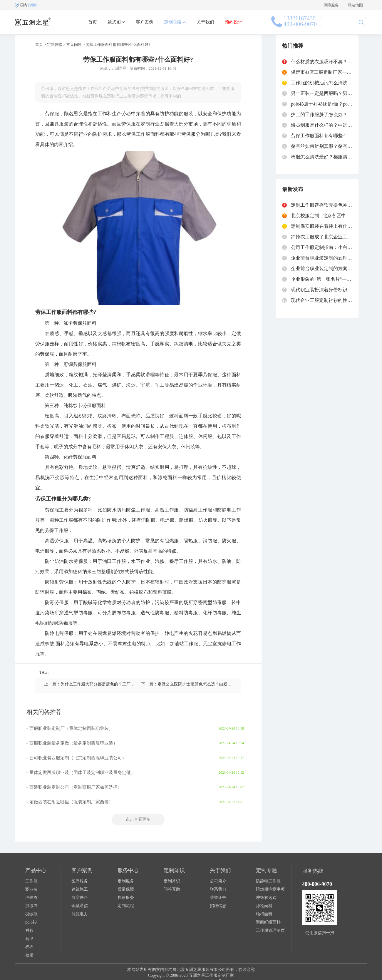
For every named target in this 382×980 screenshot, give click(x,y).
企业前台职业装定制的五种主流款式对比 (333, 258)
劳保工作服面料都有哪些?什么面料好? (118, 45)
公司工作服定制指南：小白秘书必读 (329, 247)
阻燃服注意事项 (270, 889)
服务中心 (128, 870)
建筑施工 (80, 889)
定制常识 (172, 881)
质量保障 (126, 889)
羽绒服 (31, 914)
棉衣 (29, 947)
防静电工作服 (268, 881)
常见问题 (74, 45)
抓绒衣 (31, 906)
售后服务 (126, 898)
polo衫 (31, 922)
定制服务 (126, 881)
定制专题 (267, 870)
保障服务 (331, 5)
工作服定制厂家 (220, 975)
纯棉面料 (264, 914)
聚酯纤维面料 (268, 922)
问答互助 (172, 889)
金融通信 (80, 906)
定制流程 (126, 906)
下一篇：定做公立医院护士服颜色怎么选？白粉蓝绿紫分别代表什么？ (205, 684)
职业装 (31, 889)
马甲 (29, 939)
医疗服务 (80, 881)
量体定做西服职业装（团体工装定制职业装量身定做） (82, 772)
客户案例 (145, 22)
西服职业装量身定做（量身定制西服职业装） (73, 743)
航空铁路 (80, 898)
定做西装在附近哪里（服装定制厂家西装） (71, 802)
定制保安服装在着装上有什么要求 (326, 226)
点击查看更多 (138, 819)
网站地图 (355, 5)
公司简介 (218, 881)
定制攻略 (175, 22)
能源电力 (80, 914)
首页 (93, 22)
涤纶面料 (264, 906)
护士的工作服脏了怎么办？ (319, 114)
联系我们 (218, 889)
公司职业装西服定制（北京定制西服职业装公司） (78, 758)
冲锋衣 (31, 898)
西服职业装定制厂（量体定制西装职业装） (71, 728)
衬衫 (29, 930)
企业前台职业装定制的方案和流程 (326, 269)
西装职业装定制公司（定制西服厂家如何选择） (76, 787)
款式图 (116, 22)
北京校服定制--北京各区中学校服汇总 (330, 216)
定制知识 (174, 870)
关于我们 (205, 22)
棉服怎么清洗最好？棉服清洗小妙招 (329, 157)
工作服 (31, 881)
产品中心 (36, 870)
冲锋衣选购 (266, 898)
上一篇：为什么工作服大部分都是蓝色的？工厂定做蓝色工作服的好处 (108, 684)
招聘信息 (218, 906)
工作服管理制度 (270, 930)
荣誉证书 (218, 898)
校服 (29, 955)
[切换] (33, 5)
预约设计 (234, 22)
